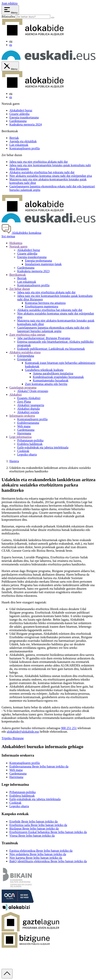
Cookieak (23, 451)
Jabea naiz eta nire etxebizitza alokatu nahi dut (46, 292)
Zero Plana (24, 402)
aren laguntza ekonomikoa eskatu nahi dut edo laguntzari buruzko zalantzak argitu (53, 329)
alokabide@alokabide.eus (23, 732)
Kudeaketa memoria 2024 (26, 124)
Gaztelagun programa (23, 387)
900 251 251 (69, 728)
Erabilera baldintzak (30, 444)
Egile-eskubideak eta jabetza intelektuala (43, 447)
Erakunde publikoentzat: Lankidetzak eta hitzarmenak (51, 349)
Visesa (32, 836)
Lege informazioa (20, 437)
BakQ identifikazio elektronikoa (48, 861)
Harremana (24, 433)
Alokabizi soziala (28, 412)
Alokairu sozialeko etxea (25, 352)
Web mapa (24, 426)
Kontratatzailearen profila (33, 285)
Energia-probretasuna (38, 261)
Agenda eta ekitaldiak (23, 141)
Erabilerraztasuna (28, 423)
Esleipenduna (26, 356)
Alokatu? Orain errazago (33, 391)
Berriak (14, 138)
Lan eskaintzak (19, 145)
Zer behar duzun (20, 289)
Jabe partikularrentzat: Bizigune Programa (44, 338)
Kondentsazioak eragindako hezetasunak (58, 377)
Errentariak (24, 359)
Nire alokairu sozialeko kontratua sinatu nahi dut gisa (51, 176)
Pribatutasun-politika (30, 440)
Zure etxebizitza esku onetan (27, 335)
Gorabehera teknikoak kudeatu (44, 370)
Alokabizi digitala (28, 409)
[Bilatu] (53, 18)
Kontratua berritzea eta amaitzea (45, 303)
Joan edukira (9, 3)
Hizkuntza (16, 243)
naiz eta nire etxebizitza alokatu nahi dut (39, 162)
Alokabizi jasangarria (31, 405)
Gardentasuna (18, 121)
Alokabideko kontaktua (21, 233)
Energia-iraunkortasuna (24, 117)
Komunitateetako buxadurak (51, 380)
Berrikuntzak (18, 275)
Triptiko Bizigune (13, 738)
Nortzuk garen (18, 246)
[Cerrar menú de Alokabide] (10, 66)
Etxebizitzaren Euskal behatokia (48, 832)
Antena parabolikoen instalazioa (53, 373)
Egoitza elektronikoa (41, 851)
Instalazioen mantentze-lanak (43, 264)
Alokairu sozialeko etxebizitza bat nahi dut (42, 172)
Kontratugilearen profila (25, 148)
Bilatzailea (8, 17)
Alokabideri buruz (21, 110)
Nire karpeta (36, 858)
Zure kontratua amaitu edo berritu (46, 384)
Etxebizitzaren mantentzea (42, 306)
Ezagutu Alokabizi (29, 398)
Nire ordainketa (38, 854)
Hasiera (14, 461)
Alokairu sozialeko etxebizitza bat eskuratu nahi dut (50, 310)
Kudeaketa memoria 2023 (33, 271)
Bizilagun (34, 829)
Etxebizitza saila (38, 825)
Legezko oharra (27, 454)
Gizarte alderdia (19, 114)
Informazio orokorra (22, 416)
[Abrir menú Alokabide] (10, 10)
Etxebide (34, 821)
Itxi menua (8, 236)
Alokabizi (16, 395)
